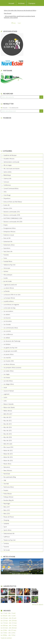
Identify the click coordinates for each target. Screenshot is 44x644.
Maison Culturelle (9, 404)
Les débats (7, 338)
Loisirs (5, 397)
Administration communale (11, 162)
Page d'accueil (8, 13)
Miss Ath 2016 (8, 434)
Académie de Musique (10, 155)
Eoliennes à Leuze (9, 235)
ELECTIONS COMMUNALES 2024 (13, 218)
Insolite (6, 278)
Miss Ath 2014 (8, 427)
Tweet (19, 23)
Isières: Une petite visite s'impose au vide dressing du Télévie (20, 10)
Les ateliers (7, 314)
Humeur (6, 271)
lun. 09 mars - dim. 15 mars (9, 625)
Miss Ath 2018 (8, 437)
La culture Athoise (9, 288)
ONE (5, 480)
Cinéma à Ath (7, 179)
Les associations (8, 311)
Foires (5, 258)
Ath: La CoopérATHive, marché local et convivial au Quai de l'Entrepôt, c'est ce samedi (19, 17)
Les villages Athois (9, 384)
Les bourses (7, 318)
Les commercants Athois (11, 328)
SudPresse (7, 537)
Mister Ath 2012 (8, 450)
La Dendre (7, 291)
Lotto (5, 401)
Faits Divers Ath (8, 251)
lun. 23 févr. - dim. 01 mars (8, 630)
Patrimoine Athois (9, 487)
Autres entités (8, 172)
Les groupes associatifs (10, 351)
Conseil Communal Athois (11, 188)
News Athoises (8, 470)
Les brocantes (8, 321)
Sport (5, 527)
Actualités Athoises (9, 159)
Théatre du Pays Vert (9, 540)
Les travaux (7, 378)
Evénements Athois (9, 245)
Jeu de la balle (8, 281)
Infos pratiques (8, 275)
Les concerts (7, 331)
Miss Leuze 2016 (8, 447)
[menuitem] (11, 3)
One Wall (6, 484)
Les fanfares (7, 344)
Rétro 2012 (7, 510)
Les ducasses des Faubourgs (12, 341)
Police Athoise (8, 494)
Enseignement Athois (10, 228)
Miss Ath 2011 (8, 417)
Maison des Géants (9, 407)
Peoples (6, 490)
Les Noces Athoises (9, 364)
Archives (21, 3)
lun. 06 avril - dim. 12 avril (8, 616)
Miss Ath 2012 (8, 421)
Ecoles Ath (7, 205)
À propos (32, 3)
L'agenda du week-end (10, 285)
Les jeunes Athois (9, 354)
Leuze (5, 387)
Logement (6, 394)
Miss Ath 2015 (8, 431)
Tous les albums (38, 605)
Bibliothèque (7, 175)
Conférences (7, 185)
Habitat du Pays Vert (9, 265)
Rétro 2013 (7, 514)
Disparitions (7, 198)
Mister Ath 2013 (8, 454)
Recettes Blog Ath (9, 500)
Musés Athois (7, 464)
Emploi (6, 225)
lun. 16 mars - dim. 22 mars (9, 623)
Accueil (11, 3)
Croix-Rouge (7, 195)
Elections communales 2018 (12, 215)
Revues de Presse (9, 517)
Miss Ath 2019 (8, 441)
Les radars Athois (9, 371)
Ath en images (8, 165)
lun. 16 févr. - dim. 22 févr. (8, 633)
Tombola (6, 543)
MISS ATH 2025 (8, 444)
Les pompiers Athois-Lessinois (12, 368)
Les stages (7, 374)
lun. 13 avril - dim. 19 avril (8, 613)
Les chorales (7, 324)
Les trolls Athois (8, 381)
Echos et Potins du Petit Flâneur (13, 202)
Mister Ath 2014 (8, 457)
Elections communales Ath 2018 (13, 222)
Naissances (7, 467)
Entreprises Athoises (9, 232)
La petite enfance (9, 301)
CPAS (5, 192)
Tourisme (6, 547)
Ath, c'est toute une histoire (11, 169)
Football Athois (8, 261)
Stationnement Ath (9, 533)
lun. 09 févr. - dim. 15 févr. (8, 635)
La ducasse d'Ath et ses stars (12, 295)
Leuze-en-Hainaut (9, 391)
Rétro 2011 (7, 507)
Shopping (6, 520)
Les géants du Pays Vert (10, 348)
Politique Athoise (8, 497)
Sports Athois (7, 530)
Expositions (7, 248)
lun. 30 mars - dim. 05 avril (8, 618)
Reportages (7, 504)
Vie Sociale (7, 550)
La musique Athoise (9, 298)
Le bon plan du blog (9, 308)
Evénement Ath (8, 242)
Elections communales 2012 (12, 212)
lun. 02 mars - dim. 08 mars (9, 628)
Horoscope (7, 268)
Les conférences (8, 334)
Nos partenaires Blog (10, 477)
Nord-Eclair (7, 474)
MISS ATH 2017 (8, 414)
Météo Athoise (8, 411)
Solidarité (6, 524)
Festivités (6, 255)
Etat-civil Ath (7, 238)
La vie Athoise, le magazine (11, 305)
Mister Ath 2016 (8, 461)
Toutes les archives (6, 638)
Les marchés (7, 358)
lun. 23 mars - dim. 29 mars (9, 621)
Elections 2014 (8, 208)
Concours (6, 182)
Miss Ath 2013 (8, 424)
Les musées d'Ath (9, 361)
